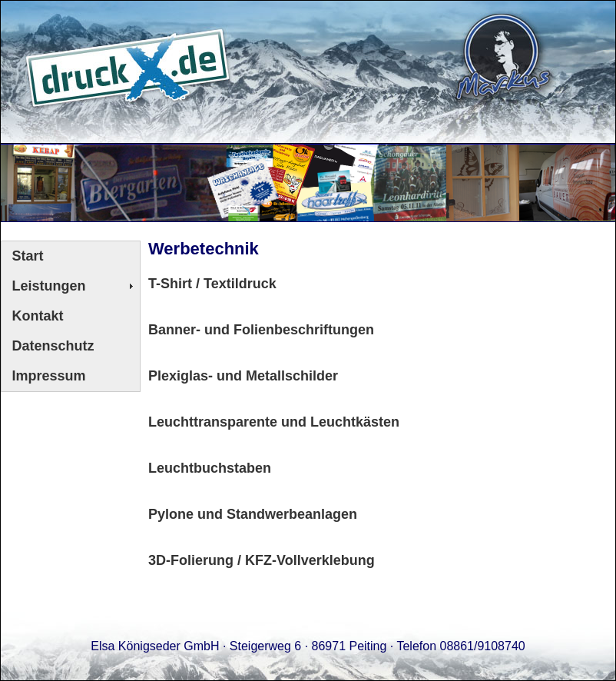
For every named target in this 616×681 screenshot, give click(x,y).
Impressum (49, 376)
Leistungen (49, 286)
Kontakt (38, 316)
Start (28, 256)
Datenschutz (53, 346)
